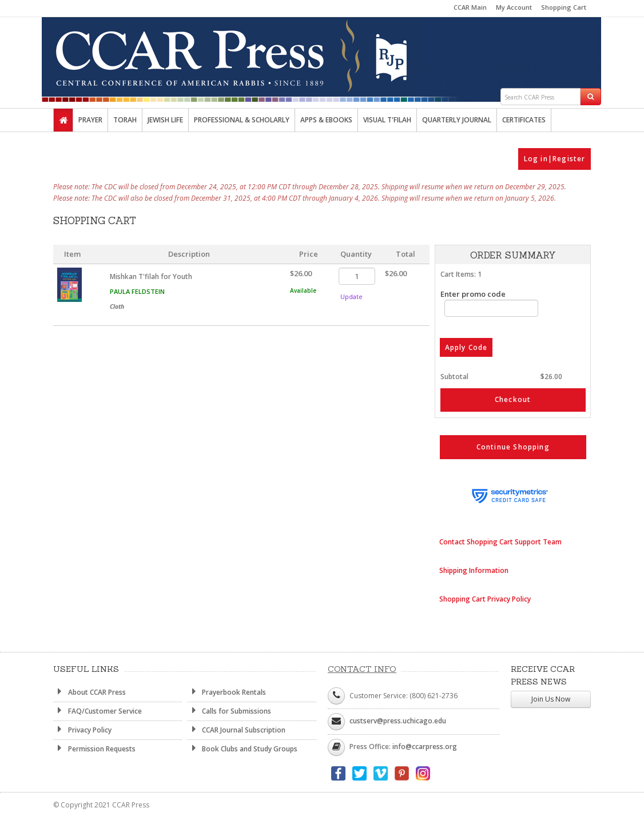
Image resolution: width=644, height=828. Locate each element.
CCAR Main (470, 7)
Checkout (513, 399)
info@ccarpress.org (425, 747)
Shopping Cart (564, 7)
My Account (514, 7)
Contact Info (362, 669)
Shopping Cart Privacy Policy (485, 599)
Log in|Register (555, 159)
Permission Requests (94, 749)
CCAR (322, 53)
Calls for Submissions (230, 711)
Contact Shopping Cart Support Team (500, 542)
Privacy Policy (82, 730)
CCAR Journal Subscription (237, 730)
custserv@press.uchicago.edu (398, 721)
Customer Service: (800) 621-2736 (404, 696)
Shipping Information (474, 570)
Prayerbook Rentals (227, 692)
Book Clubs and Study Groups (243, 749)
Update (351, 296)
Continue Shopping (513, 447)
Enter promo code (490, 303)
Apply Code (466, 347)
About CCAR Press (90, 692)
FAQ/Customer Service (98, 711)
